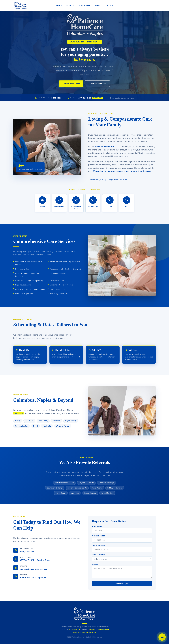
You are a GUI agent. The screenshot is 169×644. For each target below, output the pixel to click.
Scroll (162, 88)
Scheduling (85, 6)
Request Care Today (71, 83)
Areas (98, 6)
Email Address (98, 545)
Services (71, 6)
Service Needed (99, 555)
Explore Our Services (97, 84)
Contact (109, 6)
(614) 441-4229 (48, 98)
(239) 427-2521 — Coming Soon (35, 560)
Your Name (97, 527)
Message (96, 564)
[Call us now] (162, 637)
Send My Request (122, 584)
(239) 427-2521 (85, 98)
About (59, 6)
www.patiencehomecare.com (122, 98)
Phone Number (99, 536)
